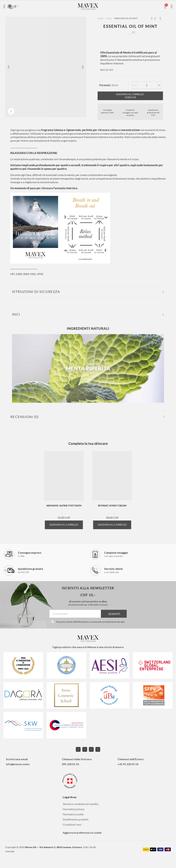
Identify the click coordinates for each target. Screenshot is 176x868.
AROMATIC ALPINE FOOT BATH (64, 506)
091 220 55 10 (70, 764)
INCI (16, 314)
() (133, 32)
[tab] (88, 292)
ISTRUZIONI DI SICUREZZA (36, 292)
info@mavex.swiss (18, 764)
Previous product (152, 18)
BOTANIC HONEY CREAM (112, 506)
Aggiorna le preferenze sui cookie (82, 833)
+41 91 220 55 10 (128, 764)
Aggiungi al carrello (130, 96)
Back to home (156, 18)
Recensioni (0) (25, 417)
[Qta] (147, 85)
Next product (160, 18)
